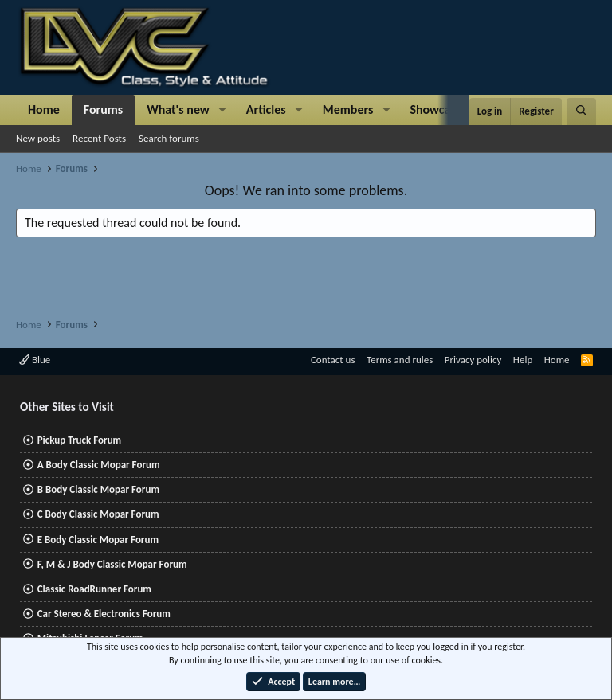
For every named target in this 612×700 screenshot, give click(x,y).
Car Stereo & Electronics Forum (104, 614)
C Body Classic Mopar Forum (98, 514)
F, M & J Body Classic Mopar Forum (112, 564)
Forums (103, 109)
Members (348, 109)
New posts (38, 138)
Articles (266, 109)
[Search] (581, 111)
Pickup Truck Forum (79, 440)
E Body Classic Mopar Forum (98, 540)
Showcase (435, 109)
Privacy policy (473, 360)
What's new (178, 109)
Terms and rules (400, 360)
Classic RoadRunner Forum (94, 589)
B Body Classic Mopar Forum (98, 489)
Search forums (169, 138)
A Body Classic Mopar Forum (99, 465)
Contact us (333, 360)
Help (523, 360)
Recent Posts (99, 138)
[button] (223, 110)
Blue (35, 360)
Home (44, 109)
